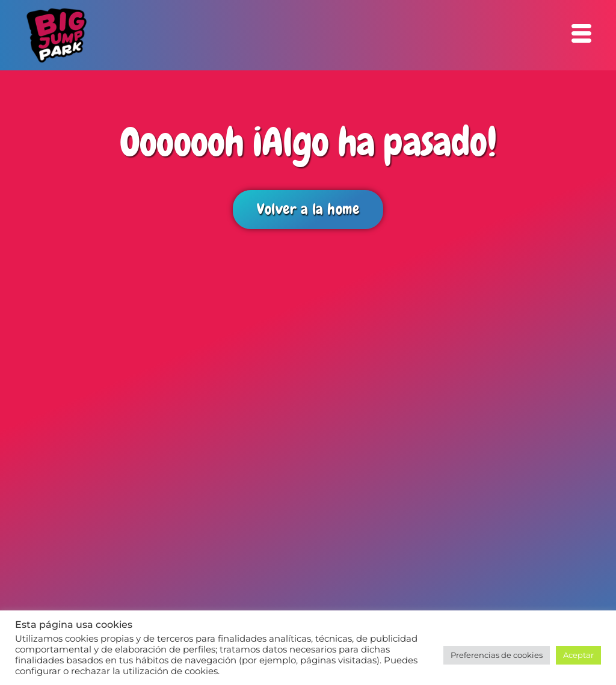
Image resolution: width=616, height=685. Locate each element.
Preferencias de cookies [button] (497, 655)
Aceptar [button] (578, 655)
